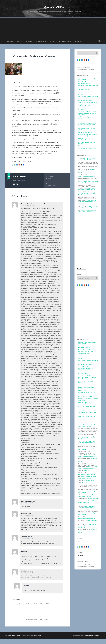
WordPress (38, 641)
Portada (10, 43)
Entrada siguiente (52, 191)
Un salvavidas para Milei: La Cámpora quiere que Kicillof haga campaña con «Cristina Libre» (87, 115)
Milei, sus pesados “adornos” (85, 134)
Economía (29, 43)
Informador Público (53, 8)
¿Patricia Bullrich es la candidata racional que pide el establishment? (88, 84)
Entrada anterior (52, 189)
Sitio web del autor (17, 190)
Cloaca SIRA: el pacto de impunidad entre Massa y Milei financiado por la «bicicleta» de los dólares (88, 106)
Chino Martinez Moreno (29, 507)
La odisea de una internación (85, 102)
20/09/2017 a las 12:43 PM (28, 211)
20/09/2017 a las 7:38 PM (30, 593)
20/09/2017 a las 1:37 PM (28, 508)
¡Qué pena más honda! (83, 91)
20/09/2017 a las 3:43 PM (28, 521)
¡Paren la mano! (82, 148)
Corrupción (79, 43)
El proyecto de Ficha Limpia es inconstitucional (85, 141)
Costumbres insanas (83, 94)
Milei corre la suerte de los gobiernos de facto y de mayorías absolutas (88, 88)
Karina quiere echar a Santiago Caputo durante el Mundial (88, 161)
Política (19, 43)
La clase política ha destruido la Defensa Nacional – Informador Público (34, 609)
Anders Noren (89, 641)
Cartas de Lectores (65, 43)
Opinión (52, 43)
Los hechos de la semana (84, 123)
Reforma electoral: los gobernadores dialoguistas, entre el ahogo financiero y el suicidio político (88, 126)
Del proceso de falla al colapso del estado (36, 60)
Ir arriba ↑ (98, 641)
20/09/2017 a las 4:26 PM (28, 558)
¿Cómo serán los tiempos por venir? (87, 418)
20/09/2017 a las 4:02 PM (28, 544)
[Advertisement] (53, 30)
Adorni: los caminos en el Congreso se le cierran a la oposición (88, 110)
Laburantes (80, 96)
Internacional (41, 43)
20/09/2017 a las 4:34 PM (28, 578)
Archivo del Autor (14, 190)
